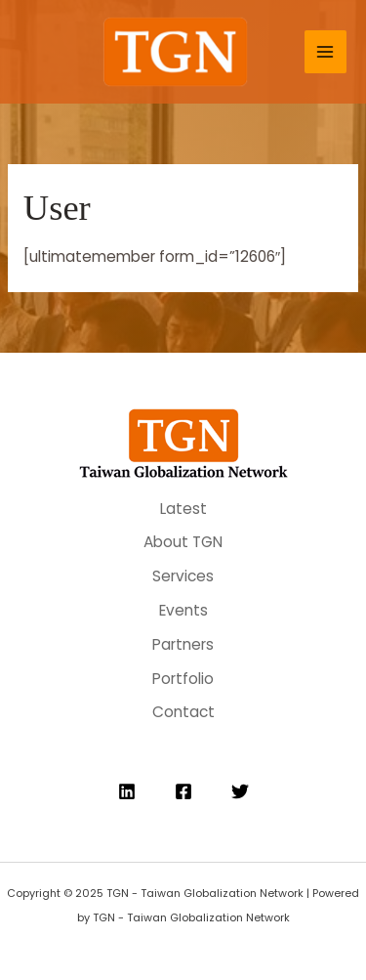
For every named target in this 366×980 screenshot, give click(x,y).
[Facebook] (183, 791)
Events (183, 610)
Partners (183, 644)
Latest (183, 509)
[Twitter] (240, 791)
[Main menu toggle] (325, 51)
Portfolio (183, 679)
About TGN (183, 542)
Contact (183, 712)
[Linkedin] (127, 791)
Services (183, 576)
